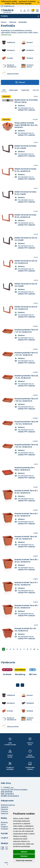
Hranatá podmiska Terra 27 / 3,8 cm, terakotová (26, 400)
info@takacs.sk (8, 6)
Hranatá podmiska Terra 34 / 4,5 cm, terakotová (26, 423)
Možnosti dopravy (8, 805)
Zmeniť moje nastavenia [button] (24, 860)
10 (34, 649)
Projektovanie (6, 827)
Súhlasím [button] (24, 852)
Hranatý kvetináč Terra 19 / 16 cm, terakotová (26, 515)
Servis (3, 825)
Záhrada (13, 22)
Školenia (4, 822)
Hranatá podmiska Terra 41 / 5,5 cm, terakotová (26, 446)
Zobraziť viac (6, 35)
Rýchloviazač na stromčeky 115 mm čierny (26, 101)
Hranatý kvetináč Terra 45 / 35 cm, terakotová (26, 607)
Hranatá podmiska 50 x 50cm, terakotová (25, 469)
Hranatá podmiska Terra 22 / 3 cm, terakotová (26, 377)
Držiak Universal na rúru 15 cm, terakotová (26, 308)
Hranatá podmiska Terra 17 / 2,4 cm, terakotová (26, 354)
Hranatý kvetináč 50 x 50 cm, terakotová (25, 630)
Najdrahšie (25, 90)
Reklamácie (6, 807)
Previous (18, 685)
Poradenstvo (6, 829)
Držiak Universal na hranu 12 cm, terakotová (25, 170)
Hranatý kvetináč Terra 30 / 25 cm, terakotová (26, 561)
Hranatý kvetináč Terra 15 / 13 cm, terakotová (26, 492)
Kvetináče (23, 22)
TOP (4, 90)
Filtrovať (20, 82)
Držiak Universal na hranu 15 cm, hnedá (25, 193)
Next (22, 685)
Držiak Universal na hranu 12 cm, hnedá (25, 147)
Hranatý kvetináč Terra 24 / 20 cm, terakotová (26, 538)
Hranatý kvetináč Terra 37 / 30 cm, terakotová (26, 584)
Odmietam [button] (24, 856)
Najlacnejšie (13, 90)
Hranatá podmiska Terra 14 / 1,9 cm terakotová (26, 331)
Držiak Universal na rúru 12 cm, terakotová (26, 262)
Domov (4, 22)
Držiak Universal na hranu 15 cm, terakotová (25, 216)
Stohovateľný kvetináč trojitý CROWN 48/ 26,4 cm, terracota (26, 125)
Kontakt (28, 3)
